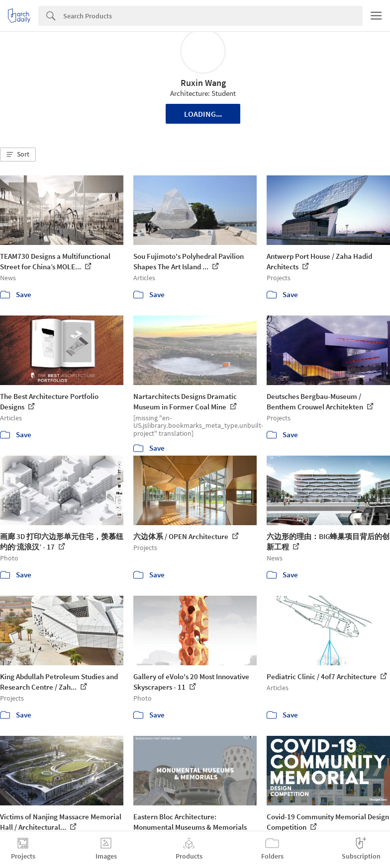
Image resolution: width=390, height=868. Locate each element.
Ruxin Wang (203, 83)
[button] (18, 155)
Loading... (203, 114)
